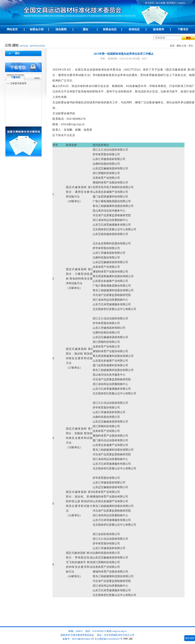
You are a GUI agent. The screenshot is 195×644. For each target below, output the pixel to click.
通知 (85, 29)
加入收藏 (160, 3)
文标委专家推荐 (18, 83)
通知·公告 (181, 46)
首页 (172, 46)
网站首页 (12, 29)
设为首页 (150, 3)
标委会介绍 (37, 29)
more (37, 78)
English (181, 3)
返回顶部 (190, 638)
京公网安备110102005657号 (109, 639)
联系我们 (171, 3)
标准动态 (134, 29)
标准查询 (159, 29)
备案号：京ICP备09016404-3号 (78, 639)
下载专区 (183, 29)
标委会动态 (110, 29)
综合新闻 (61, 29)
